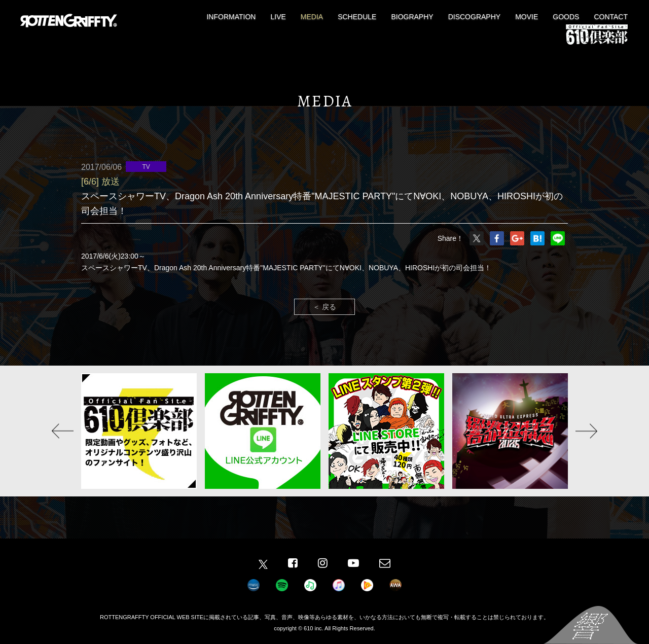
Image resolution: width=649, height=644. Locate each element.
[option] (139, 431)
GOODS (566, 17)
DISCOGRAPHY (474, 17)
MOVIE (527, 17)
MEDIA (312, 17)
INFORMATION (231, 17)
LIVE (278, 17)
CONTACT (611, 17)
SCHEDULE (357, 17)
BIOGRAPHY (412, 17)
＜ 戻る (324, 307)
